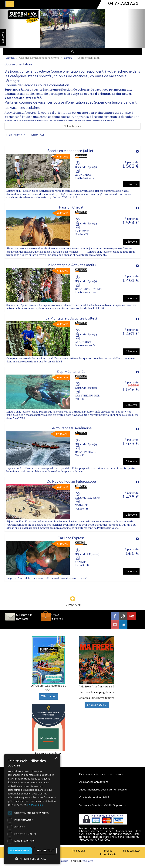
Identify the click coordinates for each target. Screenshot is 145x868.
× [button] (56, 758)
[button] (32, 859)
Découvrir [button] (131, 184)
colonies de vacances (71, 76)
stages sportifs (39, 76)
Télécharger (48, 696)
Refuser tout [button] (45, 851)
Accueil (10, 58)
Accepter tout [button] (20, 851)
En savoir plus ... (97, 705)
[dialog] (32, 809)
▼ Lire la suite (72, 126)
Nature (68, 58)
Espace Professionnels (108, 853)
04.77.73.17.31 (123, 3)
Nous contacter (132, 851)
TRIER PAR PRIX (14, 135)
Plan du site (78, 851)
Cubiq (65, 861)
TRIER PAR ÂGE (37, 135)
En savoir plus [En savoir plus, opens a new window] (35, 805)
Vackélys (88, 861)
